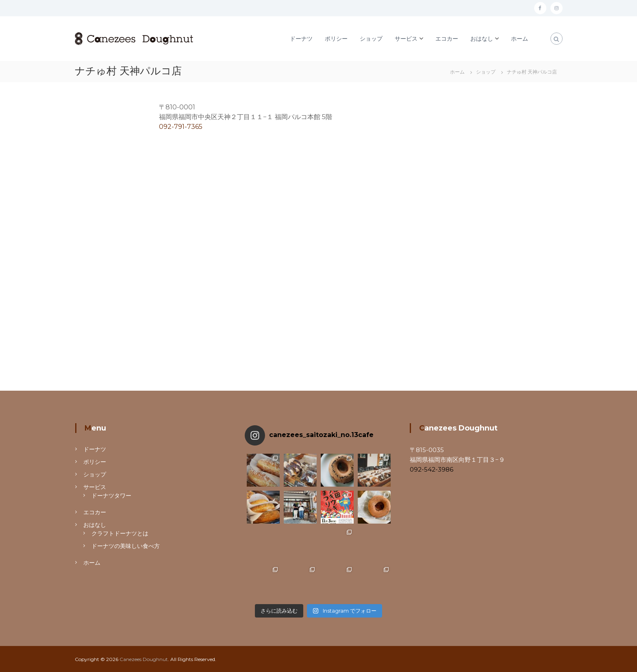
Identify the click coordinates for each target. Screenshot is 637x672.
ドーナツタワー (111, 496)
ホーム (520, 39)
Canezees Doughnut (144, 659)
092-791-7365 (181, 127)
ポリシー (336, 39)
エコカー (447, 39)
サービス (406, 39)
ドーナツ (301, 39)
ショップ (371, 39)
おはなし (482, 39)
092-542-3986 (432, 469)
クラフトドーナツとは (120, 533)
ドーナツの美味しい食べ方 (126, 546)
